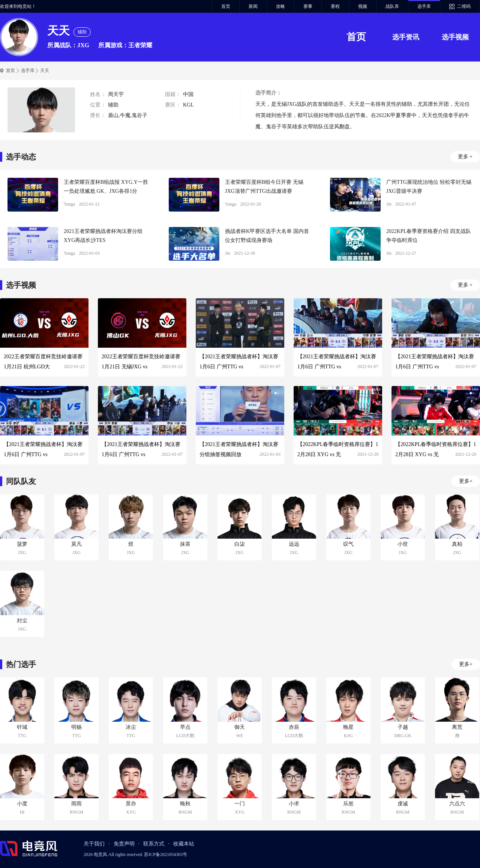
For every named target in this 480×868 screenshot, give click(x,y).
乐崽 (348, 804)
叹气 (348, 544)
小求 (294, 804)
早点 (185, 727)
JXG (22, 553)
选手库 (424, 6)
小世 (403, 544)
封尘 (22, 621)
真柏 (457, 544)
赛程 (335, 6)
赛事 (308, 6)
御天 (240, 727)
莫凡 (76, 544)
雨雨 (76, 804)
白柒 (240, 544)
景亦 (131, 804)
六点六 (457, 804)
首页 (226, 6)
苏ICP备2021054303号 (166, 854)
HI (22, 812)
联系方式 (154, 844)
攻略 (280, 6)
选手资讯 (406, 37)
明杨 (76, 727)
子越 (403, 727)
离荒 (457, 727)
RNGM (76, 812)
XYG (131, 812)
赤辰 (294, 727)
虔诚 (403, 804)
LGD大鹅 (185, 736)
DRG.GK (403, 736)
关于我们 (94, 844)
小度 (22, 804)
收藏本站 (184, 844)
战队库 (392, 6)
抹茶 (185, 544)
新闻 (253, 6)
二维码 (464, 6)
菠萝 (22, 544)
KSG (348, 736)
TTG (22, 736)
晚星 (348, 727)
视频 (363, 6)
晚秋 (185, 804)
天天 (45, 71)
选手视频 (455, 37)
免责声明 (124, 844)
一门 (240, 804)
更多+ (466, 481)
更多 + (465, 157)
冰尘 (131, 727)
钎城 (22, 727)
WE (240, 736)
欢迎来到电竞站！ (18, 6)
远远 (294, 544)
